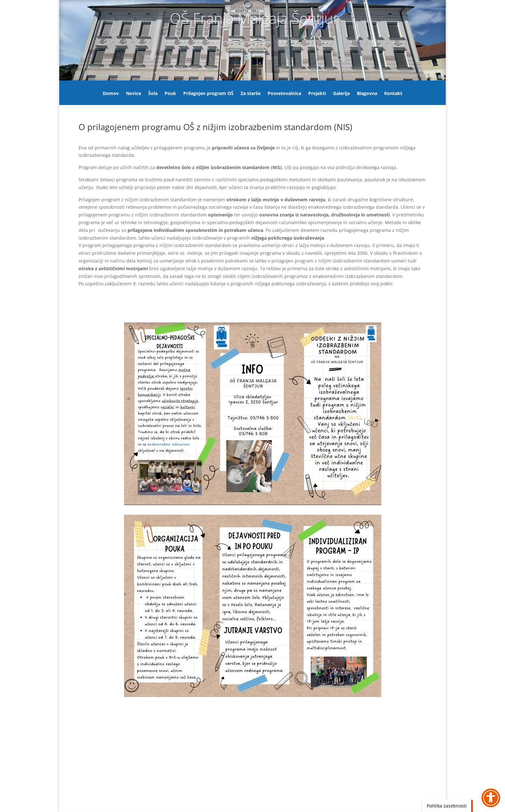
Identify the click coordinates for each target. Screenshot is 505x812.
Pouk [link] (170, 94)
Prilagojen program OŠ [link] (208, 94)
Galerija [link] (341, 94)
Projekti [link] (317, 94)
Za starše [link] (251, 94)
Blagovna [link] (367, 94)
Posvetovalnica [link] (284, 94)
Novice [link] (133, 94)
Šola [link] (153, 94)
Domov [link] (111, 94)
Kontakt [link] (393, 94)
